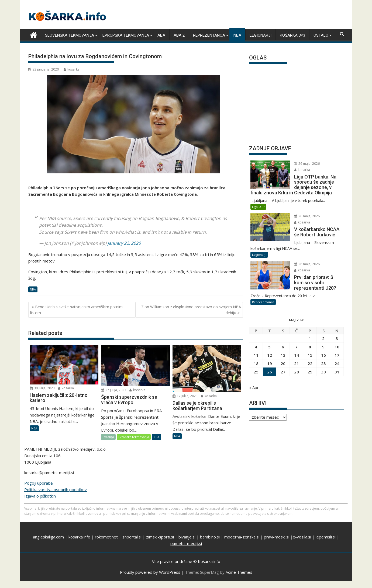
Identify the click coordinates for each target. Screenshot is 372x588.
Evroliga (108, 437)
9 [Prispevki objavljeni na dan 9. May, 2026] (323, 347)
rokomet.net (106, 537)
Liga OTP (258, 207)
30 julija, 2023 (42, 388)
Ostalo (321, 35)
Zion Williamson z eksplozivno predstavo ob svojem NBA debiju (191, 310)
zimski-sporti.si (160, 537)
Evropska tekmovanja (126, 35)
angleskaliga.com (48, 537)
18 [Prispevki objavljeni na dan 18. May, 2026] (256, 363)
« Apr (254, 387)
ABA (161, 35)
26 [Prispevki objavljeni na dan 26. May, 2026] (270, 372)
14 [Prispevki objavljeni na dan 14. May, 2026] (297, 355)
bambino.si (210, 537)
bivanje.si (187, 537)
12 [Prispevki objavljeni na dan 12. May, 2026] (270, 355)
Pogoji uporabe (39, 483)
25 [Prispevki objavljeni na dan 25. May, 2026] (256, 372)
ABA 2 (179, 35)
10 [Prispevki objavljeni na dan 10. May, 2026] (337, 347)
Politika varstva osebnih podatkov (56, 489)
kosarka (72, 69)
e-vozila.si (302, 537)
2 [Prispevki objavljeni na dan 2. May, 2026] (323, 338)
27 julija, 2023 (114, 390)
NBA (237, 35)
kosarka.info (79, 537)
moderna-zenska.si (242, 537)
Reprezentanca (209, 35)
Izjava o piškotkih (40, 496)
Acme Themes (239, 572)
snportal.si (132, 537)
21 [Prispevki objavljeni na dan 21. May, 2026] (297, 363)
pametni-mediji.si (186, 543)
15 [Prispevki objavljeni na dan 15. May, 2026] (310, 355)
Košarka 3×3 (292, 35)
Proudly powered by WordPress (150, 572)
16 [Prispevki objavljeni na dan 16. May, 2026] (323, 355)
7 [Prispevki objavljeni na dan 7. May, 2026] (296, 347)
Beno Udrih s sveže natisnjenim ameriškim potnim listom (76, 310)
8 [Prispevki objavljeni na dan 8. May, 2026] (310, 347)
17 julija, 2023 (185, 396)
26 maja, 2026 (307, 164)
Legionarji (261, 35)
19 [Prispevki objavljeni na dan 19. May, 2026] (270, 363)
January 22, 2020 (124, 243)
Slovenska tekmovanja (70, 35)
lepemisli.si (326, 537)
